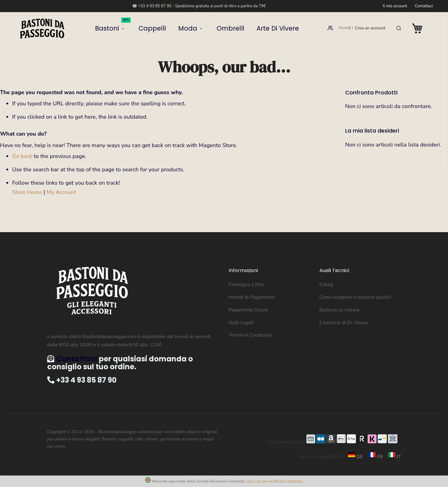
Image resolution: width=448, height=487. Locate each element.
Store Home (27, 192)
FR (374, 457)
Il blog (326, 285)
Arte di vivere (254, 28)
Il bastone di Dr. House (344, 323)
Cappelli (165, 28)
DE (354, 457)
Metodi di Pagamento (252, 297)
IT (393, 457)
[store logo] (42, 28)
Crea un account (370, 28)
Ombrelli (221, 28)
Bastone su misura (339, 310)
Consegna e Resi (247, 285)
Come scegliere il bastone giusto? (355, 297)
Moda (190, 28)
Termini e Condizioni (250, 335)
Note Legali (241, 323)
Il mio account (395, 6)
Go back (22, 156)
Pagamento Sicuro (248, 310)
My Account (61, 192)
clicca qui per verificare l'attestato (274, 481)
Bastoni (137, 26)
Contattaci (424, 6)
